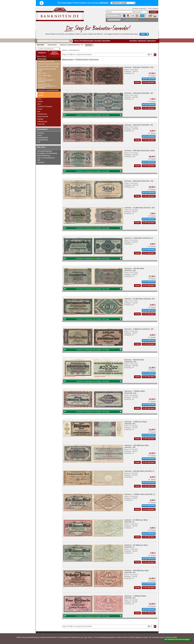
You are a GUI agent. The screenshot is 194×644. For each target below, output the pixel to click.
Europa (40, 109)
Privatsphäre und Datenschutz (47, 153)
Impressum (41, 162)
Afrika (39, 99)
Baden (41, 65)
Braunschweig (44, 70)
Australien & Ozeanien (45, 107)
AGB (39, 160)
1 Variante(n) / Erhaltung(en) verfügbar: (93, 115)
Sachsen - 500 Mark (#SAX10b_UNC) (140, 151)
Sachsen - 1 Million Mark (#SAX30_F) (140, 494)
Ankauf (39, 135)
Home (77, 41)
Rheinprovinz (44, 85)
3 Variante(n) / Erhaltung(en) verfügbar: (93, 171)
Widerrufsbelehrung (44, 156)
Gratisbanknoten (43, 140)
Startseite (41, 45)
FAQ (39, 142)
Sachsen (87, 45)
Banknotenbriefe (43, 117)
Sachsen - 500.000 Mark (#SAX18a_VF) (134, 361)
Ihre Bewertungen (87, 41)
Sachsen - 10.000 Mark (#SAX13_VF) (139, 208)
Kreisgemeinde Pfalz (46, 80)
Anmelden (133, 41)
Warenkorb (152, 41)
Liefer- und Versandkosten (46, 158)
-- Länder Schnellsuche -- (49, 49)
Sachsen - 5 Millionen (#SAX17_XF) (139, 329)
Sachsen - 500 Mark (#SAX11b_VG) (139, 181)
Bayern (41, 68)
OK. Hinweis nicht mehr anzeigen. (177, 640)
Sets (39, 112)
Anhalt (41, 63)
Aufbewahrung (42, 122)
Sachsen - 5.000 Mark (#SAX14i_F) (139, 238)
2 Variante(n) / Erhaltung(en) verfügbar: (93, 319)
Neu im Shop (42, 56)
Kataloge (40, 119)
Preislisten (41, 133)
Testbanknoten (42, 114)
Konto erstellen (153, 9)
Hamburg (42, 73)
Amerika (40, 102)
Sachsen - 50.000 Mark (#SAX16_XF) (139, 299)
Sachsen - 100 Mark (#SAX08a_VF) (139, 93)
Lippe (41, 83)
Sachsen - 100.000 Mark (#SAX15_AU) (134, 269)
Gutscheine (41, 124)
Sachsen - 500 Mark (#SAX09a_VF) (139, 125)
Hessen (42, 78)
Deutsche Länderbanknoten (70, 45)
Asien (39, 104)
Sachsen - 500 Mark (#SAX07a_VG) (139, 67)
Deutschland (52, 45)
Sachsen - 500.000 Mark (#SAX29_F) (139, 471)
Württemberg (43, 95)
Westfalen (42, 93)
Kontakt (98, 41)
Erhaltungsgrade (43, 138)
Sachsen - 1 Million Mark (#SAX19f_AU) (135, 392)
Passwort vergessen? (139, 9)
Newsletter (106, 41)
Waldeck (42, 90)
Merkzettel (142, 41)
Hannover (42, 75)
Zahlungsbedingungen (45, 151)
